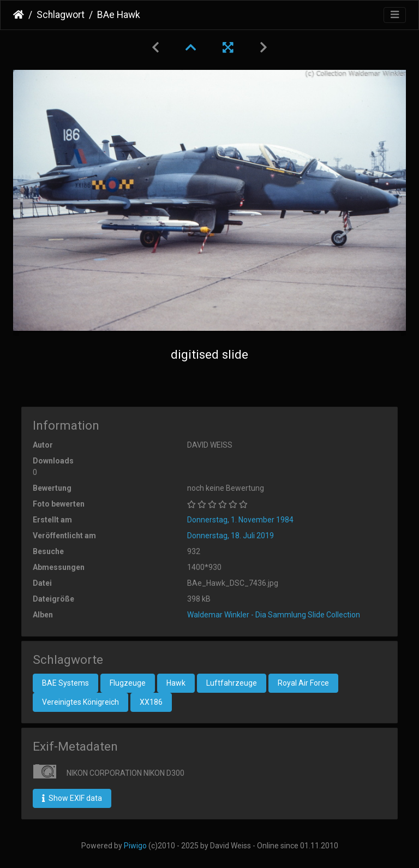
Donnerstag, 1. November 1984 (240, 520)
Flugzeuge (128, 683)
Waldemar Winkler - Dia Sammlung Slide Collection (274, 615)
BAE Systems (65, 683)
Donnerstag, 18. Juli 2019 (231, 536)
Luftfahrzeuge (232, 683)
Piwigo (135, 846)
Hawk (176, 683)
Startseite (19, 15)
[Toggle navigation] (395, 15)
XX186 (151, 702)
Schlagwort (61, 15)
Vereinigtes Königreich (80, 702)
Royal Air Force (303, 683)
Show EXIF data (72, 798)
